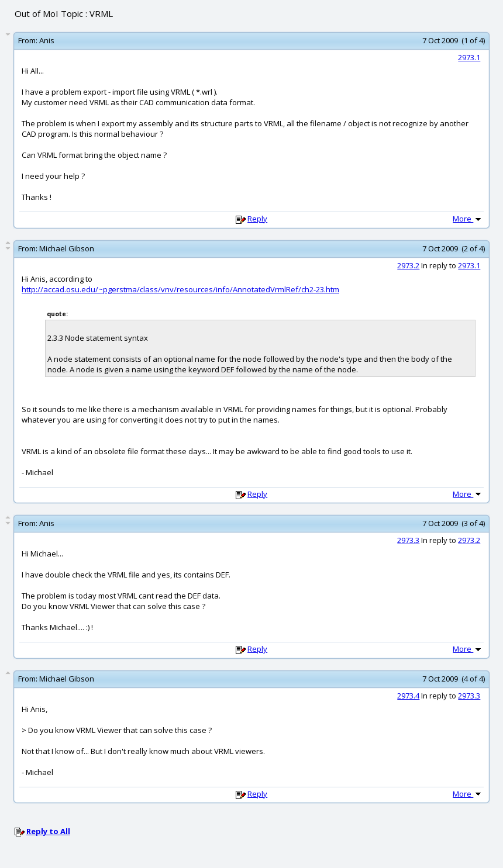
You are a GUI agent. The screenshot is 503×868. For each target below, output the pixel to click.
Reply (257, 219)
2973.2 (408, 265)
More (468, 219)
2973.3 (408, 540)
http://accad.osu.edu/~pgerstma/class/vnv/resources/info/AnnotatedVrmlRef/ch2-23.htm (180, 289)
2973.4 (408, 696)
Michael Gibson (67, 248)
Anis (47, 40)
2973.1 (469, 57)
